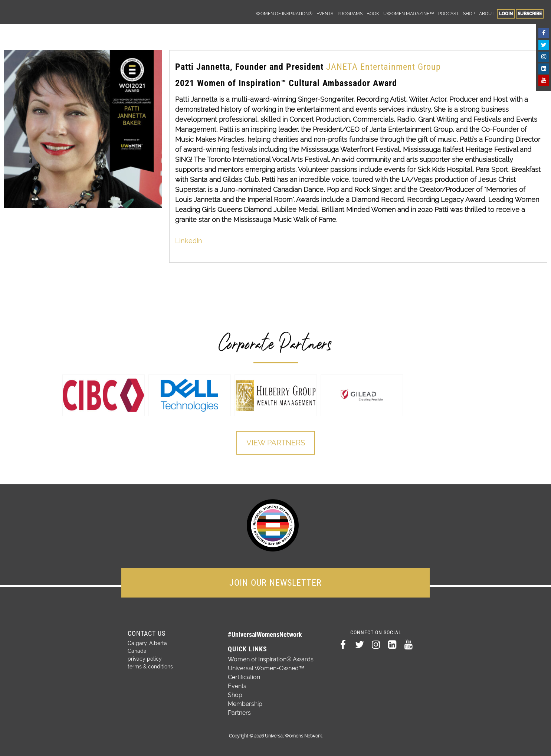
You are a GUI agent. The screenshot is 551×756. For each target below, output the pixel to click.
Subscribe (530, 14)
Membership (245, 704)
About (487, 14)
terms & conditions (150, 667)
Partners (239, 713)
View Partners (276, 443)
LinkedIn (189, 241)
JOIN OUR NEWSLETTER (275, 583)
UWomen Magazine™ (409, 14)
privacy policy (145, 659)
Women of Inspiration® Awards (271, 659)
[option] (104, 395)
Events (325, 14)
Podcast (448, 14)
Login (506, 14)
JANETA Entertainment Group (385, 67)
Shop (469, 14)
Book (373, 14)
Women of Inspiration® (284, 14)
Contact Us (147, 633)
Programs (350, 14)
